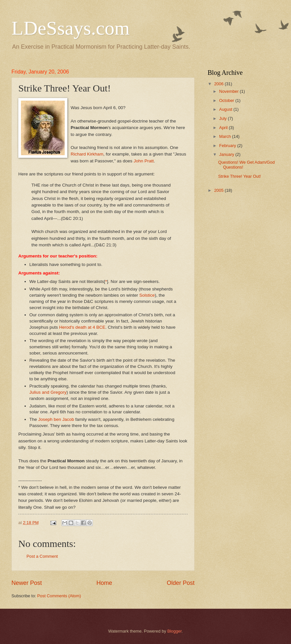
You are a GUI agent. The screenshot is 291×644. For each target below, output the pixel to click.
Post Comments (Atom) (59, 596)
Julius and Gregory (48, 392)
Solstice (147, 295)
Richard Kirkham (87, 154)
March (225, 136)
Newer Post (27, 583)
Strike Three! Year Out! (240, 176)
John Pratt (144, 161)
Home (104, 583)
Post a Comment (42, 556)
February (228, 146)
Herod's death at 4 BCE (82, 327)
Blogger (175, 631)
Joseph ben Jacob (56, 419)
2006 (219, 84)
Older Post (181, 583)
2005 (219, 190)
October (227, 100)
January (227, 154)
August (226, 109)
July (223, 118)
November (229, 91)
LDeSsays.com (71, 28)
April (224, 128)
